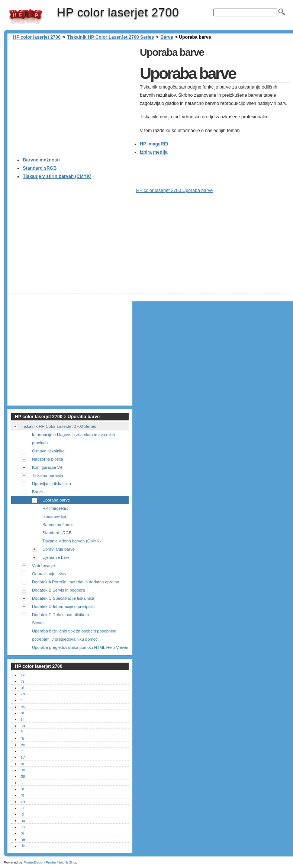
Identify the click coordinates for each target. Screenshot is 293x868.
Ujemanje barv (56, 557)
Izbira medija (154, 152)
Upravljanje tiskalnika (51, 484)
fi (22, 700)
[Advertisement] (74, 97)
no (23, 770)
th (22, 681)
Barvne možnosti (41, 160)
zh (23, 801)
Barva (167, 37)
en (23, 744)
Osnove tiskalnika (48, 451)
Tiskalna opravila (48, 475)
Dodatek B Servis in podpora (58, 590)
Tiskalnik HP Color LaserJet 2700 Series (110, 37)
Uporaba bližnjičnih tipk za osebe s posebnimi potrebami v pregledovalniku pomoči (74, 635)
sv (22, 757)
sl (22, 719)
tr (22, 751)
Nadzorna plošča (48, 459)
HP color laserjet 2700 (26, 17)
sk (22, 675)
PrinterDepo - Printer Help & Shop (50, 862)
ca (23, 726)
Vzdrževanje (44, 566)
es (23, 707)
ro (22, 795)
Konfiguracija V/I (47, 467)
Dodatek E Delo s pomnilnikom (60, 615)
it (22, 782)
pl (22, 833)
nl (22, 688)
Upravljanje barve (59, 549)
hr (22, 789)
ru (22, 738)
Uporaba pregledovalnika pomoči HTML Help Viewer (80, 647)
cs (22, 827)
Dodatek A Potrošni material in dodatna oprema (75, 582)
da (23, 776)
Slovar (38, 623)
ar (22, 763)
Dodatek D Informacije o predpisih (63, 606)
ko (23, 694)
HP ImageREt (154, 144)
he (23, 839)
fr (22, 732)
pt (22, 713)
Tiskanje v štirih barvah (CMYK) (57, 176)
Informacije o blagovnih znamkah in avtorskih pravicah (73, 439)
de (23, 846)
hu (23, 820)
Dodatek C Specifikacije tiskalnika (63, 598)
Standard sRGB (40, 168)
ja (22, 808)
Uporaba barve (56, 500)
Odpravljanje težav (49, 574)
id (22, 814)
